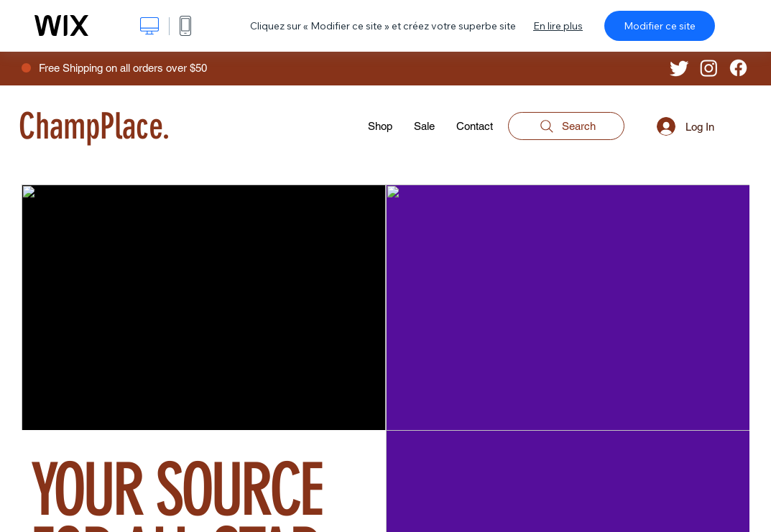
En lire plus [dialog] (558, 26)
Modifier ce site (660, 26)
